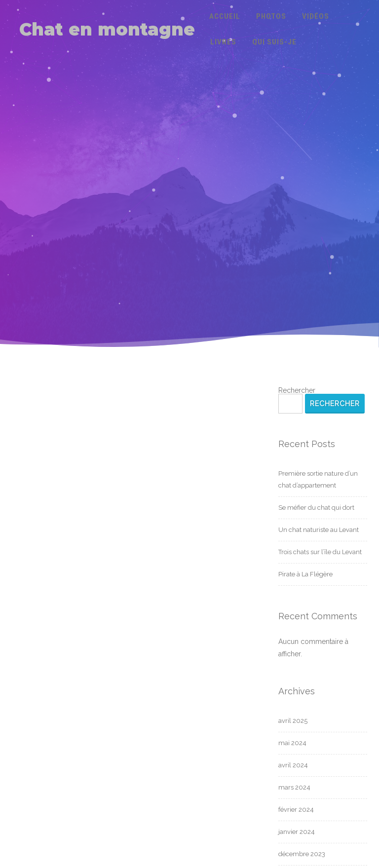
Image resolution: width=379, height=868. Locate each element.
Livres (223, 42)
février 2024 (296, 810)
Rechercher (297, 390)
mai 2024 (292, 743)
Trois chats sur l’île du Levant (320, 552)
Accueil (225, 16)
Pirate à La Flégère (305, 574)
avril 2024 (293, 765)
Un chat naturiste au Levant (319, 530)
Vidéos (316, 16)
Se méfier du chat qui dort (316, 508)
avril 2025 (293, 721)
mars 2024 (294, 787)
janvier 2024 (297, 832)
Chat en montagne (107, 29)
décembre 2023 (302, 854)
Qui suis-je (274, 42)
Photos (271, 16)
